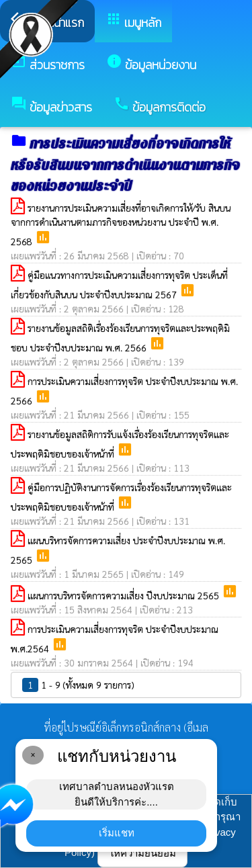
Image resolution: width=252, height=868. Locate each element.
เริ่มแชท (117, 833)
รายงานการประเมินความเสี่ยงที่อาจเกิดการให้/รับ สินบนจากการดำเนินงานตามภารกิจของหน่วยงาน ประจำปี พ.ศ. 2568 (121, 224)
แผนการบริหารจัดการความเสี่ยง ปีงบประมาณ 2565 (125, 595)
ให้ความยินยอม (142, 853)
